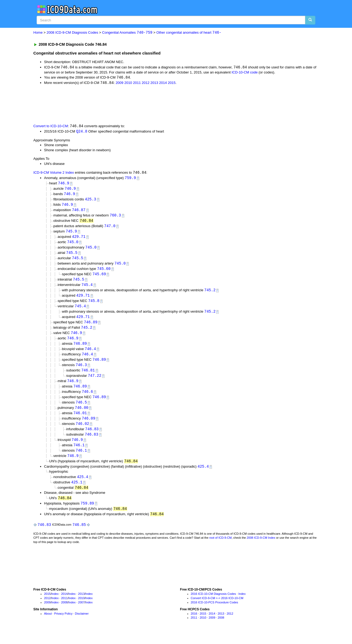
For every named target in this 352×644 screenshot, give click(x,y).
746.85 (79, 535)
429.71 (79, 240)
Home (38, 33)
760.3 (115, 217)
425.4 (203, 476)
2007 (81, 613)
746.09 (88, 426)
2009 (120, 84)
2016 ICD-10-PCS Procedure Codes (214, 613)
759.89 (87, 513)
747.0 (110, 228)
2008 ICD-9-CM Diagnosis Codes (72, 33)
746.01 (80, 421)
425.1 (77, 492)
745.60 (104, 272)
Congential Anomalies (127, 33)
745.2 (210, 294)
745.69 (99, 278)
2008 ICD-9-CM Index (261, 548)
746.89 (91, 327)
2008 (64, 613)
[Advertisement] (129, 104)
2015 (172, 84)
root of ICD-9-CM (221, 548)
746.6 (87, 399)
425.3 (91, 201)
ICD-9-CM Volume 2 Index (54, 174)
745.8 (94, 305)
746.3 (81, 371)
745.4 (87, 289)
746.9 (64, 185)
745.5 (72, 256)
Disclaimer (82, 624)
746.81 (88, 377)
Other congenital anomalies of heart (189, 33)
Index (55, 604)
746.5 (81, 410)
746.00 (82, 415)
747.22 (95, 382)
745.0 (73, 245)
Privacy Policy (63, 624)
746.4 (90, 355)
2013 (154, 84)
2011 (137, 84)
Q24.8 (82, 132)
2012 (146, 84)
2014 (163, 84)
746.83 (92, 437)
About (48, 624)
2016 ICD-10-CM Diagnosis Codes (213, 604)
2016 (194, 624)
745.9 (71, 234)
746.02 (82, 432)
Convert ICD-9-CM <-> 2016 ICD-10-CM (217, 609)
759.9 (130, 179)
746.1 (79, 454)
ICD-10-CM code (245, 73)
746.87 (79, 212)
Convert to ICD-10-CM (51, 127)
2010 (128, 84)
